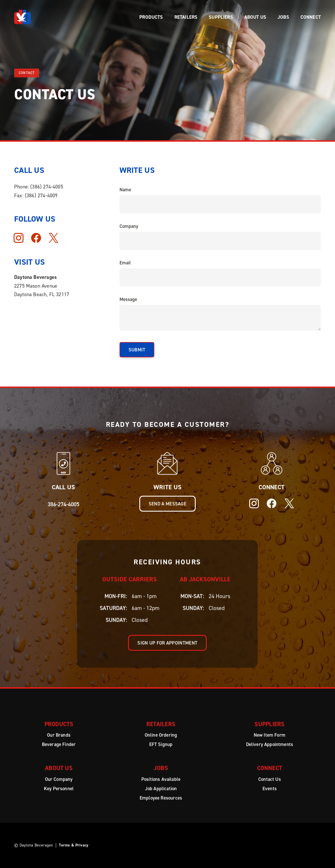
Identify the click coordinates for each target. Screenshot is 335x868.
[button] (151, 17)
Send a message (167, 509)
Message (128, 299)
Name (125, 190)
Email (125, 263)
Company (129, 226)
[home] (23, 17)
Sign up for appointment (168, 648)
